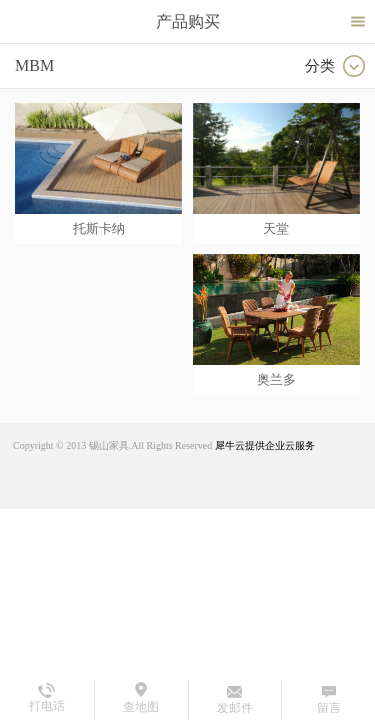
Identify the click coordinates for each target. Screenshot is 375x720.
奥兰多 (276, 379)
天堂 (276, 228)
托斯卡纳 (99, 228)
